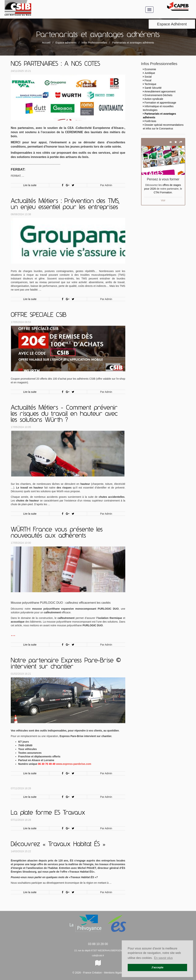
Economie (150, 69)
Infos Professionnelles (94, 43)
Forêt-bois (150, 121)
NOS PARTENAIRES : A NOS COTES (55, 64)
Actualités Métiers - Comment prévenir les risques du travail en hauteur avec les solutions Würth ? (64, 414)
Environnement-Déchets (159, 95)
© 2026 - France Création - (88, 973)
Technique (150, 84)
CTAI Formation (163, 192)
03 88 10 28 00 (98, 944)
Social (148, 77)
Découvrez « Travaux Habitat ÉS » (58, 844)
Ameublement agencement (160, 91)
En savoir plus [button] (163, 958)
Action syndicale (154, 99)
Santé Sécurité (153, 88)
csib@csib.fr (98, 956)
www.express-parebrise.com (74, 764)
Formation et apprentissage (160, 103)
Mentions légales (114, 973)
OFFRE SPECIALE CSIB (39, 315)
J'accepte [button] (157, 967)
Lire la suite (30, 185)
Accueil (46, 43)
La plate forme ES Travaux (48, 813)
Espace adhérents (66, 43)
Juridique (150, 73)
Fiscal (148, 80)
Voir (163, 200)
